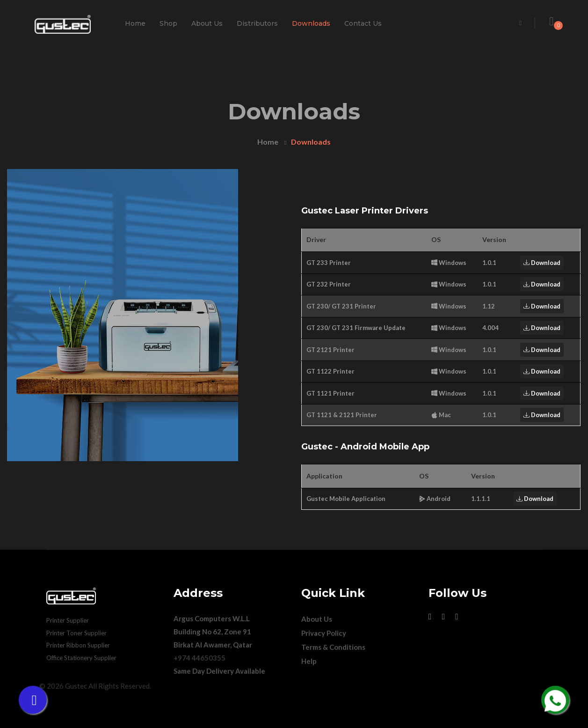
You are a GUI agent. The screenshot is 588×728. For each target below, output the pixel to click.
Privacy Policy (324, 633)
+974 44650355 (200, 658)
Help (309, 661)
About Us (207, 23)
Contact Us (363, 23)
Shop (168, 23)
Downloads (311, 23)
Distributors (257, 23)
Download (542, 263)
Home (135, 23)
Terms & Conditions (333, 647)
